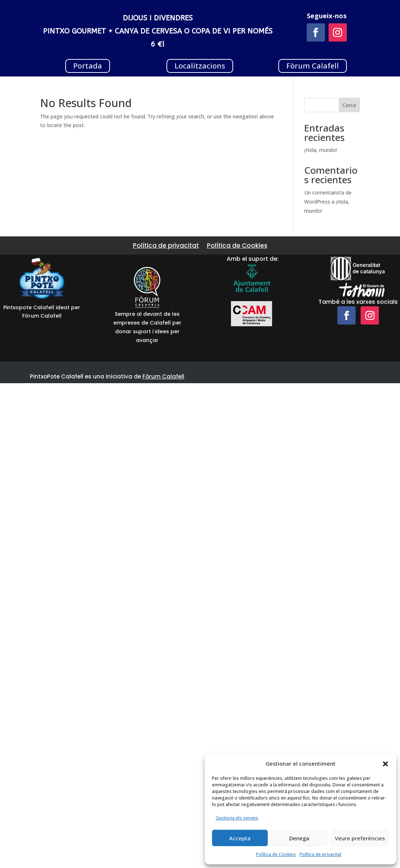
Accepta (240, 838)
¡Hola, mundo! (321, 150)
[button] (385, 764)
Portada (88, 66)
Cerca (349, 105)
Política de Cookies (276, 854)
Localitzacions (200, 66)
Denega (299, 838)
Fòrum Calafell (313, 66)
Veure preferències (360, 838)
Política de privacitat (320, 854)
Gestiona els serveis (237, 818)
